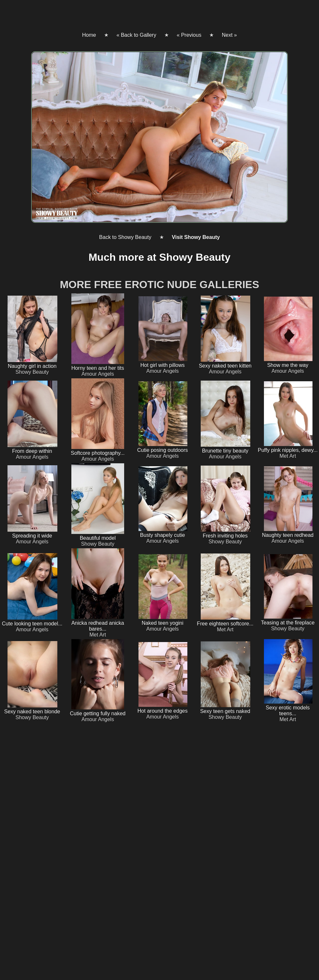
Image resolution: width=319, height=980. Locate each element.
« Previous (189, 35)
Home (89, 35)
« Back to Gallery (137, 35)
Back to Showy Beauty (125, 237)
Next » (229, 35)
